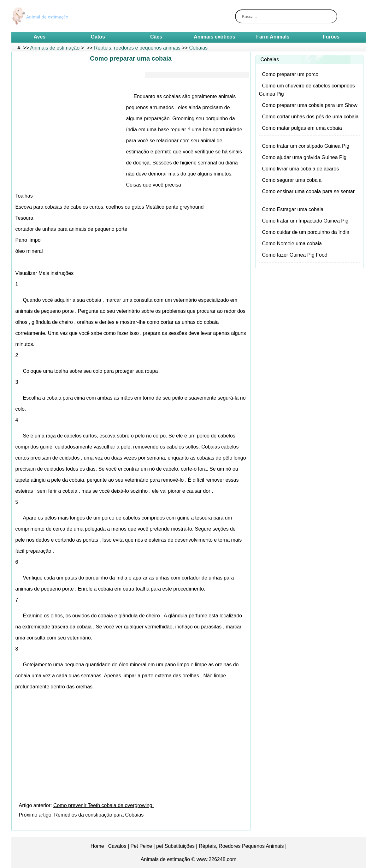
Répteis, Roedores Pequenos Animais (241, 846)
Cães (156, 37)
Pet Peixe (141, 846)
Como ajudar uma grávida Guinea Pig (304, 157)
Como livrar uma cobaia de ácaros (301, 169)
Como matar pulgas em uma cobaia (302, 128)
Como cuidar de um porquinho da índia (306, 232)
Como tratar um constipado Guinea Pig (306, 146)
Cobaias (198, 48)
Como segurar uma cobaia (292, 180)
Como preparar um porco (290, 74)
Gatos (98, 37)
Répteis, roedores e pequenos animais (137, 48)
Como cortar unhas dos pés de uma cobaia (310, 117)
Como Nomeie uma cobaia (292, 244)
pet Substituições (175, 846)
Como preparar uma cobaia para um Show (310, 105)
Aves (40, 37)
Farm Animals (273, 37)
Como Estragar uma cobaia (293, 209)
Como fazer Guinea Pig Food (295, 255)
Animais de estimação (55, 48)
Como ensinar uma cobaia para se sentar (309, 191)
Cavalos (117, 846)
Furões (331, 37)
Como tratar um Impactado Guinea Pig (305, 221)
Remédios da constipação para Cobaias (100, 815)
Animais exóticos (215, 37)
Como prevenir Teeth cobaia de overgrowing (103, 805)
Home (97, 846)
